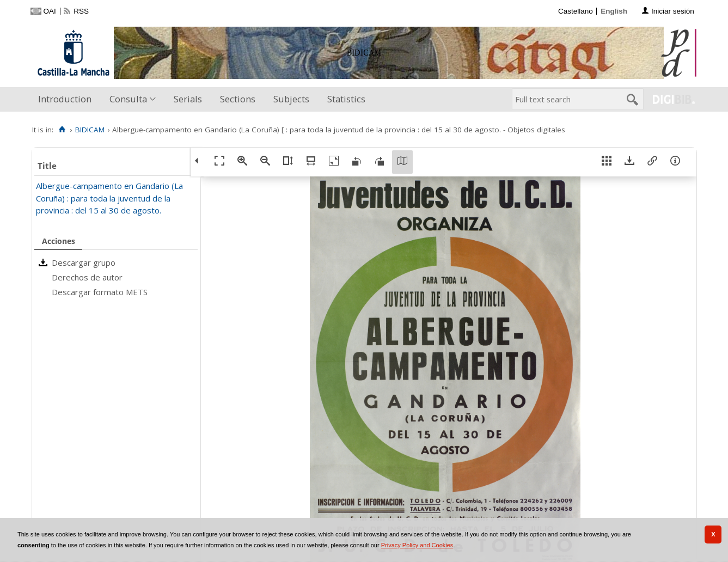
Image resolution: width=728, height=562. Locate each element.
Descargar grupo (84, 262)
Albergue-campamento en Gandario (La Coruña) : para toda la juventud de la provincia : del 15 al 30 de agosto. (109, 198)
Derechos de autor (87, 277)
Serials (188, 99)
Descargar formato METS (100, 292)
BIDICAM (90, 130)
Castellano (576, 11)
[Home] (62, 130)
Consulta (128, 99)
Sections (238, 99)
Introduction (65, 99)
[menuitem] (67, 99)
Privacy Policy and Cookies (417, 545)
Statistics (346, 99)
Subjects (291, 99)
